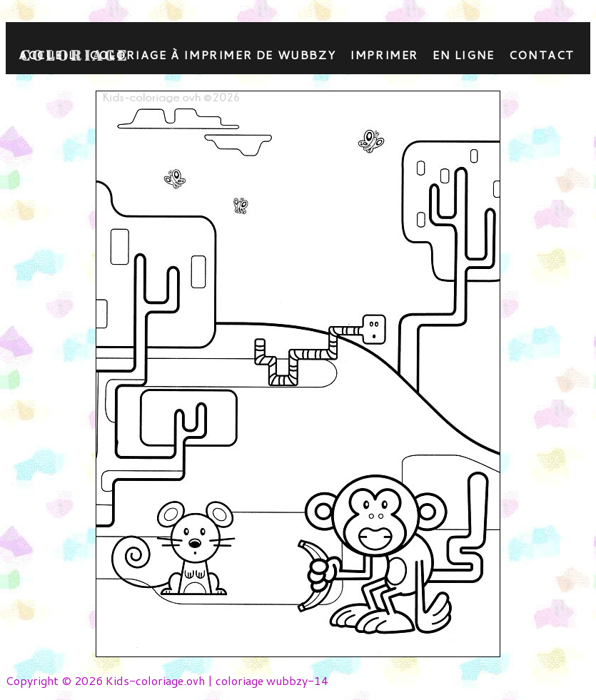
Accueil (47, 55)
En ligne (464, 55)
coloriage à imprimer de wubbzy (212, 55)
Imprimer (384, 55)
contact (542, 55)
